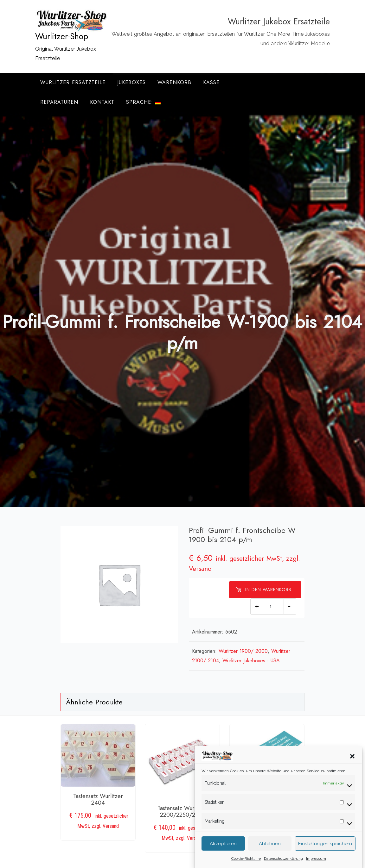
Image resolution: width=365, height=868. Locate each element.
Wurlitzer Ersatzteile (73, 82)
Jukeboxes (131, 82)
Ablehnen (270, 854)
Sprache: (144, 102)
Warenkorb (174, 82)
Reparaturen (59, 102)
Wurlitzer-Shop (62, 36)
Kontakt (102, 102)
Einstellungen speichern (325, 854)
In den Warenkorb (264, 590)
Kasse (211, 82)
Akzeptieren (223, 854)
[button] (352, 766)
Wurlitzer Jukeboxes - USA (251, 661)
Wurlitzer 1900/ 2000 (243, 651)
